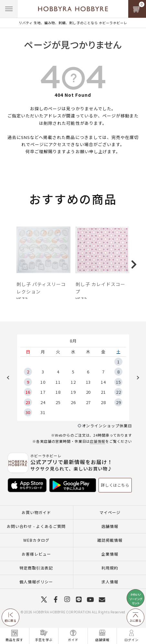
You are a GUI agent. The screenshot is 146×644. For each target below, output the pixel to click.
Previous (10, 384)
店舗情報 (98, 448)
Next (136, 384)
